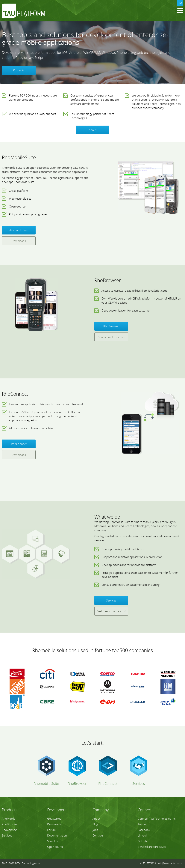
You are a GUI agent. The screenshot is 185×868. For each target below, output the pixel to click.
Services (111, 600)
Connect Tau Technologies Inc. (157, 819)
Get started (54, 819)
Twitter (142, 824)
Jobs (95, 830)
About (93, 130)
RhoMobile (9, 819)
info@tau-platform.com (170, 863)
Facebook (144, 830)
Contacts (98, 835)
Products (19, 70)
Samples (52, 841)
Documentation (57, 835)
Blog (95, 824)
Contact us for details (111, 337)
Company (101, 810)
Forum (51, 830)
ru (180, 3)
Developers (57, 810)
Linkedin (143, 835)
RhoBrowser (111, 326)
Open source (55, 847)
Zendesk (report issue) (152, 847)
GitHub (142, 841)
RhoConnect (19, 444)
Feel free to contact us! (111, 611)
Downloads (19, 241)
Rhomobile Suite (19, 230)
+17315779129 (148, 863)
